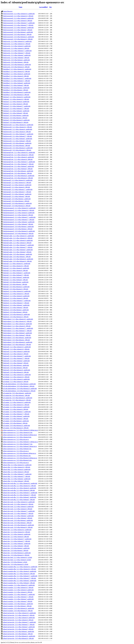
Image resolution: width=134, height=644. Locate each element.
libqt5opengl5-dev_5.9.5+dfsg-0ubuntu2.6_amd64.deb (19, 176)
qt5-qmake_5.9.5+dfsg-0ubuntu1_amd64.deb (16, 421)
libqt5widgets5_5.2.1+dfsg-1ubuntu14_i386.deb (17, 326)
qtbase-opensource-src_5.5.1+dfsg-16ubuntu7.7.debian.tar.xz (20, 442)
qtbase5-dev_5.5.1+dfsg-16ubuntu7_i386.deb (16, 546)
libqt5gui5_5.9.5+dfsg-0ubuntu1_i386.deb (15, 118)
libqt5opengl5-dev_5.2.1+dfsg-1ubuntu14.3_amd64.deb (19, 153)
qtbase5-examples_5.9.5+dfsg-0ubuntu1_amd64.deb (18, 604)
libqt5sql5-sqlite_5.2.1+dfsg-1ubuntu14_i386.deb (17, 243)
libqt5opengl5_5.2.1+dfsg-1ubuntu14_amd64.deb (17, 185)
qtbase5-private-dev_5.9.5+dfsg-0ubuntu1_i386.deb (18, 634)
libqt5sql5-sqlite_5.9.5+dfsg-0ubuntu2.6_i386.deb (17, 261)
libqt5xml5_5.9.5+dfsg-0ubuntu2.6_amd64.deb (17, 370)
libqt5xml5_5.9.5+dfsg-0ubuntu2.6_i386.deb (16, 372)
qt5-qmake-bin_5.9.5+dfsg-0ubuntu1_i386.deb (16, 395)
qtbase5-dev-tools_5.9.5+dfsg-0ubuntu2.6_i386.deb (18, 527)
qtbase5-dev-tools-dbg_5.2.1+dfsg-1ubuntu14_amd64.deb (20, 488)
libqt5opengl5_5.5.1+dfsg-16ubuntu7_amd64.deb (17, 194)
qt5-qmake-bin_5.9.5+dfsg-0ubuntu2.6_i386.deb (17, 400)
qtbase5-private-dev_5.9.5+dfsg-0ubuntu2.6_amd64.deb (19, 636)
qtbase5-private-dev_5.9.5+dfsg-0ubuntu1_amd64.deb (19, 631)
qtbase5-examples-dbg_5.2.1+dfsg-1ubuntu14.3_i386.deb (20, 569)
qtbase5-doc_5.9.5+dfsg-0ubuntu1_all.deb (15, 562)
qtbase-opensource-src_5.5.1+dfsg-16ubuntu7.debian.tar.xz (20, 446)
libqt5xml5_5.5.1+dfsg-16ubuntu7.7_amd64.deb (17, 356)
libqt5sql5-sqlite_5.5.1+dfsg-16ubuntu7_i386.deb (17, 252)
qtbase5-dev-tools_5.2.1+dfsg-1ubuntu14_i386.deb (18, 509)
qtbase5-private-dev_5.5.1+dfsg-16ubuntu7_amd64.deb (19, 627)
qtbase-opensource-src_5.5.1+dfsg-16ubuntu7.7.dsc (18, 444)
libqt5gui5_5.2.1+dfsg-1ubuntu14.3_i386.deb (16, 99)
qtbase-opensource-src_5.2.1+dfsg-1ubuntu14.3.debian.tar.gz (20, 430)
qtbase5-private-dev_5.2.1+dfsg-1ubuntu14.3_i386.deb (19, 615)
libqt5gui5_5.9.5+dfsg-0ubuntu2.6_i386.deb (16, 122)
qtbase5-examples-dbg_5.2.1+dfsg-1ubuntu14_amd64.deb (20, 571)
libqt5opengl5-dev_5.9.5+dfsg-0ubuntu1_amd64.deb (18, 171)
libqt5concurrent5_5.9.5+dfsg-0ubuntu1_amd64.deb (18, 32)
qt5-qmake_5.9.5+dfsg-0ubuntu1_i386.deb (15, 423)
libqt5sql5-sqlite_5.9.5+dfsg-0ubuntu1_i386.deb (17, 257)
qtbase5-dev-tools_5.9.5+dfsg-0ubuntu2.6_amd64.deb (19, 525)
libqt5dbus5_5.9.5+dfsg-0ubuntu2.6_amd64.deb (17, 92)
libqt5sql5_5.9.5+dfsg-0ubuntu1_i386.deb (15, 284)
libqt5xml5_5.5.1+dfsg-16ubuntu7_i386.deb (16, 363)
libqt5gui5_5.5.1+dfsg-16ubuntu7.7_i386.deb (16, 109)
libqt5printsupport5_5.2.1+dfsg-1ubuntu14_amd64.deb (19, 213)
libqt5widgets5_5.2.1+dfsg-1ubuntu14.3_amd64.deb (18, 319)
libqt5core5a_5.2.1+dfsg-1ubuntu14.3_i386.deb (17, 44)
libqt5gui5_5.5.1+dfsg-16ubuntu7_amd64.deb (16, 111)
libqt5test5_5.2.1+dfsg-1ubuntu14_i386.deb (16, 298)
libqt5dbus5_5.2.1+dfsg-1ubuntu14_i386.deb (16, 76)
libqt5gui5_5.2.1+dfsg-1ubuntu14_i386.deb (16, 104)
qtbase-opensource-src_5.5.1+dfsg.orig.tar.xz (16, 451)
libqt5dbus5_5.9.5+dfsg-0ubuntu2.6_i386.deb (16, 95)
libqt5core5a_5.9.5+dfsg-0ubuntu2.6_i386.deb (16, 67)
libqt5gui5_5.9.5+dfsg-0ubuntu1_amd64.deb (16, 115)
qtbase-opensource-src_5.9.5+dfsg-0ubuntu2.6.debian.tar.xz (20, 458)
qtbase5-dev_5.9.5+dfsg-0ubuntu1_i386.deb (16, 551)
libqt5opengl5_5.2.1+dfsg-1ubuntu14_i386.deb (17, 187)
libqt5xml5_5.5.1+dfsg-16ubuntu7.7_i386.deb (16, 358)
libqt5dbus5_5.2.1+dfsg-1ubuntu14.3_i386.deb (16, 72)
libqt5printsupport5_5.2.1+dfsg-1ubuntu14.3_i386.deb (19, 210)
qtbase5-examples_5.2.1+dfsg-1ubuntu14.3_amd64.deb (19, 585)
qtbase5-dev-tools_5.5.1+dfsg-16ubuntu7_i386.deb (18, 518)
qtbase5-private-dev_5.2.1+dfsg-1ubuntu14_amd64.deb (19, 618)
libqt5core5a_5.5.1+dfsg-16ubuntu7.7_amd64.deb (17, 51)
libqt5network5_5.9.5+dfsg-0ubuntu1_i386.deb (17, 146)
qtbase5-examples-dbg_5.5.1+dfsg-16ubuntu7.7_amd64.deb (20, 576)
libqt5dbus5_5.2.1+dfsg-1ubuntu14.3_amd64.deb (17, 69)
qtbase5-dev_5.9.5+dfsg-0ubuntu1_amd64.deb (16, 548)
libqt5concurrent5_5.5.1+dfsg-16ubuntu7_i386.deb (18, 30)
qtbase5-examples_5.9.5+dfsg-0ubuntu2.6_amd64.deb (19, 608)
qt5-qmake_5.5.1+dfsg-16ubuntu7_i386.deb (16, 419)
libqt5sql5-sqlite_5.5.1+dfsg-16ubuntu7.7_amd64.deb (18, 245)
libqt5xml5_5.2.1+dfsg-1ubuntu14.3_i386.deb (16, 349)
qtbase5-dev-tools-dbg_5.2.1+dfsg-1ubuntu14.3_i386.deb (19, 486)
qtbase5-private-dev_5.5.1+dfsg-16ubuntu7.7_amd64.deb (19, 622)
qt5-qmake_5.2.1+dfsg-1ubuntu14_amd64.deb (16, 407)
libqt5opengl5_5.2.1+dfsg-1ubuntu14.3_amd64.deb (18, 180)
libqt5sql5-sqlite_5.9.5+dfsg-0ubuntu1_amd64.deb (18, 254)
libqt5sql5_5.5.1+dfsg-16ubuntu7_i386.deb (15, 280)
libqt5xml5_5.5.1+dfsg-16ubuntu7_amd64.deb (16, 361)
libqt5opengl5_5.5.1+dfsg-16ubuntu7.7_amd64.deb (18, 190)
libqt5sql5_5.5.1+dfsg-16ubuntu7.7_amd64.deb (17, 273)
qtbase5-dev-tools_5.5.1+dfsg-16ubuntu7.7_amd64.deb (19, 511)
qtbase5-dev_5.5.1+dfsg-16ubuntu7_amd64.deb (17, 544)
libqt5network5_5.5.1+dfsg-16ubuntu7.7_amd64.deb (18, 134)
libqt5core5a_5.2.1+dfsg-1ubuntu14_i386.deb (16, 48)
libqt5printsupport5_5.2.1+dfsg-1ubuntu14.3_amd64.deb (19, 208)
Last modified (43, 7)
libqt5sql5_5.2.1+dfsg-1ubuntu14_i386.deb (15, 271)
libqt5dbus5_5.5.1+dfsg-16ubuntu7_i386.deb (16, 85)
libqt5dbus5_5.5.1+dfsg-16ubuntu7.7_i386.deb (16, 81)
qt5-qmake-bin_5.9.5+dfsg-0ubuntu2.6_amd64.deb (18, 398)
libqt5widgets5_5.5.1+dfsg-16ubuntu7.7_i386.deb (17, 331)
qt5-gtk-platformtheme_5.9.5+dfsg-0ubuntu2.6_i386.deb (19, 391)
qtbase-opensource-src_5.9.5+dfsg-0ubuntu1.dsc (17, 456)
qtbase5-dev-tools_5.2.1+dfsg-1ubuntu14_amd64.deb (18, 507)
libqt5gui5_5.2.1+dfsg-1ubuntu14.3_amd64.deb (17, 97)
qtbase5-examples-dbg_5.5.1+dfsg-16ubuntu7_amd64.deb (20, 581)
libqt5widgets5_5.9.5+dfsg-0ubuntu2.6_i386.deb (17, 345)
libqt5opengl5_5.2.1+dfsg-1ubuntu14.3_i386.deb (17, 183)
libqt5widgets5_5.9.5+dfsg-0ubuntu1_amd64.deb (17, 338)
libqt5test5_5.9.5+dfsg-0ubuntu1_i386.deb (15, 312)
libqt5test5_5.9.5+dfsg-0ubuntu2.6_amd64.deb (16, 314)
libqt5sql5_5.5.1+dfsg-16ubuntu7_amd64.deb (16, 277)
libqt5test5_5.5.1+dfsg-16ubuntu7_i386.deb (16, 308)
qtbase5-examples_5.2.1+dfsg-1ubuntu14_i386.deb (18, 592)
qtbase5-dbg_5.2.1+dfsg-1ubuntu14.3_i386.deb (17, 467)
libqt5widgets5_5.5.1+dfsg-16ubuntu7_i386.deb (17, 335)
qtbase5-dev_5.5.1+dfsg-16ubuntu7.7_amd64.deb (17, 539)
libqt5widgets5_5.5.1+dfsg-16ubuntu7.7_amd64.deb (18, 328)
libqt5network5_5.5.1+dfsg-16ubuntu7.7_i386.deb (17, 136)
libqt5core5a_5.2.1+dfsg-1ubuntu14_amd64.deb (17, 46)
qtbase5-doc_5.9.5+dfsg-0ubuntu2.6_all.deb (16, 564)
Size (51, 7)
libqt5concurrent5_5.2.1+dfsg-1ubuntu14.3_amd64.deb (19, 14)
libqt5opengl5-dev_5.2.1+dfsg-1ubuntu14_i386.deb (18, 159)
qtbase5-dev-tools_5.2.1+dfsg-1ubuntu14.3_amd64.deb (19, 502)
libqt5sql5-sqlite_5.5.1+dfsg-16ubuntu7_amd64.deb (18, 250)
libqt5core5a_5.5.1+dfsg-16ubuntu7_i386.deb (16, 58)
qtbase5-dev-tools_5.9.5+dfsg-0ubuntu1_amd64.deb (18, 520)
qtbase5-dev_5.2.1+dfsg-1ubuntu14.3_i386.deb (17, 532)
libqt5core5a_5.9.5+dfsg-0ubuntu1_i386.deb (16, 62)
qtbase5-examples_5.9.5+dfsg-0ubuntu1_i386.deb (17, 606)
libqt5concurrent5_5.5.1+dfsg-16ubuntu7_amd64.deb (18, 28)
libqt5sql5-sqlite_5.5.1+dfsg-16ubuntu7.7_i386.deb (18, 247)
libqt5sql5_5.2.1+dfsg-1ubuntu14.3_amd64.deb (17, 264)
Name (21, 7)
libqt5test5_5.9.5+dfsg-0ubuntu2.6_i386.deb (16, 317)
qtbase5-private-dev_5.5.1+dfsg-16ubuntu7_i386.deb (18, 629)
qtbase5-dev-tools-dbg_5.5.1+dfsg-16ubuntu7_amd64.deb (20, 497)
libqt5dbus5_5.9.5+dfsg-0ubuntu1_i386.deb (16, 90)
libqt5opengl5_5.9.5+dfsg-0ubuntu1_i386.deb (16, 201)
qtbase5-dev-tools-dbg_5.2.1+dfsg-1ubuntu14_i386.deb (19, 490)
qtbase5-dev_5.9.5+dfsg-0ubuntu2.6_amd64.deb (17, 553)
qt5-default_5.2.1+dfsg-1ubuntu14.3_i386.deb (16, 377)
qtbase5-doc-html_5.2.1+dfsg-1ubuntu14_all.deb (17, 560)
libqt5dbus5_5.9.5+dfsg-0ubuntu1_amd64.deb (16, 88)
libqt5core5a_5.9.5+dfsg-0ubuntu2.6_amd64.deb (17, 65)
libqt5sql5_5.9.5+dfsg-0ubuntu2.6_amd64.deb (16, 287)
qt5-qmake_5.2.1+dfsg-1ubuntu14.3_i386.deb (16, 405)
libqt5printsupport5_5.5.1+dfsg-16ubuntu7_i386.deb (18, 224)
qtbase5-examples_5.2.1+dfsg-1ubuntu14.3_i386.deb (18, 588)
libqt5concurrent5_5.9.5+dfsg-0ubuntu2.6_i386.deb (18, 39)
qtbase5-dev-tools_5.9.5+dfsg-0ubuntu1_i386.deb (17, 523)
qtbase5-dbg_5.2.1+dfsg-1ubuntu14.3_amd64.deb (17, 465)
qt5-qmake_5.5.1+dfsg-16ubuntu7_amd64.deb (16, 416)
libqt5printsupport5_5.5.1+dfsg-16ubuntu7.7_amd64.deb (19, 217)
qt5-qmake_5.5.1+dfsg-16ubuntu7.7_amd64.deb (17, 412)
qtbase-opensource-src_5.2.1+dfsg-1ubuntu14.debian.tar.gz (20, 435)
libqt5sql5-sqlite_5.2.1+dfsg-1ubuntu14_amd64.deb (18, 240)
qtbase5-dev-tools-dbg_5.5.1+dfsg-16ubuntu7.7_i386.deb (19, 495)
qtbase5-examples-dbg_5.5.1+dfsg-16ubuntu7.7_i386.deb (20, 578)
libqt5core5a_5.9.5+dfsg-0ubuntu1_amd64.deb (16, 60)
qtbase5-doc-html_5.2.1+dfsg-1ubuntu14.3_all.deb (18, 557)
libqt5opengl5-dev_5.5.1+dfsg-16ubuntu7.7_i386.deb (18, 164)
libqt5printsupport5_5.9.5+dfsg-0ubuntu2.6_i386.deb (18, 233)
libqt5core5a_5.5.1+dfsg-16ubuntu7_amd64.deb (17, 55)
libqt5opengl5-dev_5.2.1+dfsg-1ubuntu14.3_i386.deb (18, 155)
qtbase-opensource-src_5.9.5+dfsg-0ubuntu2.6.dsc (17, 460)
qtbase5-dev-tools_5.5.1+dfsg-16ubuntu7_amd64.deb (18, 516)
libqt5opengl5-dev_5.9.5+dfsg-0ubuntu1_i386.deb (17, 173)
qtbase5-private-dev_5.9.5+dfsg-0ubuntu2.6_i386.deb (18, 638)
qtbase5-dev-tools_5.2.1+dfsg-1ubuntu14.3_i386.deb (18, 504)
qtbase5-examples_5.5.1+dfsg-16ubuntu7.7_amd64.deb (19, 594)
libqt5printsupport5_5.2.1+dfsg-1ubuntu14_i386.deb (18, 215)
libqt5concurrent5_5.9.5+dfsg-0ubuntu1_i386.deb (17, 34)
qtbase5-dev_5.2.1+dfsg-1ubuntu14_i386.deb (16, 537)
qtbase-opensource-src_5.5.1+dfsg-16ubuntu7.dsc (17, 449)
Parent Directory (8, 11)
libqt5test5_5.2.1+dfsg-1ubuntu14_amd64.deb (16, 296)
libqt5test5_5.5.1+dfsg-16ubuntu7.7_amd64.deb (17, 301)
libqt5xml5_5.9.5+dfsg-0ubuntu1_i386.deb (15, 368)
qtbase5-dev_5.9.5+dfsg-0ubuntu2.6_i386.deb (16, 555)
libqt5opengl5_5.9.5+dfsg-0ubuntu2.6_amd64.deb (17, 203)
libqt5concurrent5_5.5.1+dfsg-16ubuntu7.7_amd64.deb (19, 23)
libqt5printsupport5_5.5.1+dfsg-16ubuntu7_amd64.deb (19, 222)
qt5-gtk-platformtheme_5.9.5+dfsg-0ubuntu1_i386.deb (19, 386)
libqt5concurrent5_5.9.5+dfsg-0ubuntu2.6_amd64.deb (19, 37)
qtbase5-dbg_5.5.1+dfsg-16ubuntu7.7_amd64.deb (17, 474)
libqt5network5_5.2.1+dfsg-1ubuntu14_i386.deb (17, 132)
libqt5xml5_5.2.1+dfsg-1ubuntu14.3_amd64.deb (17, 347)
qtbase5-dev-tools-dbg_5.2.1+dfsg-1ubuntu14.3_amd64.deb (20, 483)
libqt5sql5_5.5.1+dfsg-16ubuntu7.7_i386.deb (16, 275)
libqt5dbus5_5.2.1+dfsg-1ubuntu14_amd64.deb (17, 74)
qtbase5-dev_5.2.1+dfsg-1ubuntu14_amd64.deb (17, 534)
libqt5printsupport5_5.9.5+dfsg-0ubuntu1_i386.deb (18, 229)
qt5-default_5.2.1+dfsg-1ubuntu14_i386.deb (16, 382)
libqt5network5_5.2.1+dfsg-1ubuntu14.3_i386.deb (17, 127)
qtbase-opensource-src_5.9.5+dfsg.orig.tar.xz (16, 463)
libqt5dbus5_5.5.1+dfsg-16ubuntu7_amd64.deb (17, 83)
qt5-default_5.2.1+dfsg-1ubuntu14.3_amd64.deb (17, 375)
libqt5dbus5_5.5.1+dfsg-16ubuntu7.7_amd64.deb (17, 78)
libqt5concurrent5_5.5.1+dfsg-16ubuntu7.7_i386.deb (18, 25)
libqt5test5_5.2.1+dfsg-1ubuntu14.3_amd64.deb (17, 291)
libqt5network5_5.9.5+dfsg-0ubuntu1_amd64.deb (17, 143)
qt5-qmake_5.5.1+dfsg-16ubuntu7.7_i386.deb (16, 414)
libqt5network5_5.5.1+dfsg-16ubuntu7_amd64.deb (18, 139)
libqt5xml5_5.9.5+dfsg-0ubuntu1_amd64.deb (16, 365)
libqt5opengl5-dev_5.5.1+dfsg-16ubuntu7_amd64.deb (18, 166)
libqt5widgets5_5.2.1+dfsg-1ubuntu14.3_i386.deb (17, 321)
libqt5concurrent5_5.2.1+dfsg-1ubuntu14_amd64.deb (18, 18)
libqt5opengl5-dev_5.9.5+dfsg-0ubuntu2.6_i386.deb (18, 178)
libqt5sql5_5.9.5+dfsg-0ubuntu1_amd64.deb (16, 282)
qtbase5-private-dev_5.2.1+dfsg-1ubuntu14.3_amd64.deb (19, 613)
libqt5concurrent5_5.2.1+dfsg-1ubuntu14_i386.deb (18, 21)
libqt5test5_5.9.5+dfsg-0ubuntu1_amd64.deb (16, 310)
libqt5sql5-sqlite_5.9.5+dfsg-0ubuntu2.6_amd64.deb (18, 259)
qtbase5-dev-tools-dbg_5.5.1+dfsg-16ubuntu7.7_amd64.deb (20, 493)
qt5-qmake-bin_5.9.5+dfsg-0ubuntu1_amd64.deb (17, 393)
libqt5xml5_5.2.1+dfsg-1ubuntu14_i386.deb (16, 354)
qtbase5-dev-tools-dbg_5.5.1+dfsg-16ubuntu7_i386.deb (19, 500)
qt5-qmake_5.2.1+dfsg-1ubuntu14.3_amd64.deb (17, 402)
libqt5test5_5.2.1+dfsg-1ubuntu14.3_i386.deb (16, 294)
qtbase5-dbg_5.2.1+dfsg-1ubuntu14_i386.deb (16, 472)
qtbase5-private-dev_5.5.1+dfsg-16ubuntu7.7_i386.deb (19, 625)
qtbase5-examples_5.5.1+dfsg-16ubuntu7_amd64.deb (18, 599)
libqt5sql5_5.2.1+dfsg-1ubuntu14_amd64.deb (16, 268)
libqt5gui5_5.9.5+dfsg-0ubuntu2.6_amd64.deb (16, 120)
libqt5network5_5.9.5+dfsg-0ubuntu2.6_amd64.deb (18, 148)
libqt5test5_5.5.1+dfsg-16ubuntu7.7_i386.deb (16, 303)
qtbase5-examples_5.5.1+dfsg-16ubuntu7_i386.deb (18, 601)
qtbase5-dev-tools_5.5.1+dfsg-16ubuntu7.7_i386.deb (18, 513)
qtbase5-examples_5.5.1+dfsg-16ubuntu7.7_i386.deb (18, 597)
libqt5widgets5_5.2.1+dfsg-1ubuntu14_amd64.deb (17, 324)
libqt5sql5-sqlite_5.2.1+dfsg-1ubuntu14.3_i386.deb (18, 238)
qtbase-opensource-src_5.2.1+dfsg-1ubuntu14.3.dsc (18, 432)
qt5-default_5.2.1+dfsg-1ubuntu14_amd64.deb (16, 379)
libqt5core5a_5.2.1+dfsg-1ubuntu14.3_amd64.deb (17, 41)
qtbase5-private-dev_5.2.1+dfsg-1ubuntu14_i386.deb (18, 620)
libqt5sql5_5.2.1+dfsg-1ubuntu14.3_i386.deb (16, 266)
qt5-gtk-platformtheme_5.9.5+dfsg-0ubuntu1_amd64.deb (19, 384)
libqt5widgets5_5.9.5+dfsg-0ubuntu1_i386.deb (16, 340)
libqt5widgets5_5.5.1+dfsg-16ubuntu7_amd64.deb (17, 333)
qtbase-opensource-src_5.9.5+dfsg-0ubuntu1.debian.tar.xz (20, 453)
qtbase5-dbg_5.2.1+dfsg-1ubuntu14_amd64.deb (17, 470)
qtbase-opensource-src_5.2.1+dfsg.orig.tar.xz (16, 439)
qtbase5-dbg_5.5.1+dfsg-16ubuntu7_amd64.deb (17, 479)
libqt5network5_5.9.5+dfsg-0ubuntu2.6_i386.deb (17, 150)
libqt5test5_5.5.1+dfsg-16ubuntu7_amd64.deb (16, 305)
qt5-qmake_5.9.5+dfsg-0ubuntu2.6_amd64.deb (16, 426)
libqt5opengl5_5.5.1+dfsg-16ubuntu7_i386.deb (17, 196)
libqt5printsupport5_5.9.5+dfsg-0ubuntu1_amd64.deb (18, 227)
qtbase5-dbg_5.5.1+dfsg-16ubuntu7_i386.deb (16, 481)
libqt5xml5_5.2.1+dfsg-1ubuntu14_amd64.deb (16, 352)
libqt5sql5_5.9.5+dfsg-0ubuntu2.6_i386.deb (16, 289)
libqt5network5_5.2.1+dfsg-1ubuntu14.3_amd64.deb (18, 125)
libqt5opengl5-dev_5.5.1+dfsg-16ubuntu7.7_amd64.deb (19, 162)
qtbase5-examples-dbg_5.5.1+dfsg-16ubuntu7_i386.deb (19, 583)
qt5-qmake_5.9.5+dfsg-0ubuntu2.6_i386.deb (16, 428)
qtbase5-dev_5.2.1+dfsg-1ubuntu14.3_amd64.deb (17, 530)
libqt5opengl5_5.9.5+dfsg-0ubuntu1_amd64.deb (17, 199)
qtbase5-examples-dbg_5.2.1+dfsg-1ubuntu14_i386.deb (19, 574)
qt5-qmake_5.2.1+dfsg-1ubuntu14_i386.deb (16, 409)
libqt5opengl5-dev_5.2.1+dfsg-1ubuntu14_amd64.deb (18, 157)
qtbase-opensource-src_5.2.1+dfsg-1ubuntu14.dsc (17, 437)
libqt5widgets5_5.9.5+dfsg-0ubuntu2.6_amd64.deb (18, 342)
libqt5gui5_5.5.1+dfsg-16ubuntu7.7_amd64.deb (17, 106)
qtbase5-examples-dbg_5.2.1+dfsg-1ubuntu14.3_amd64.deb (20, 567)
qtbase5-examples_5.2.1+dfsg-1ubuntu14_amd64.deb (18, 590)
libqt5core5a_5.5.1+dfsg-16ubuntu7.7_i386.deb (17, 53)
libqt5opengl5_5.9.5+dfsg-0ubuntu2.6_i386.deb (17, 206)
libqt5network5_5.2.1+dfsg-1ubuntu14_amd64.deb (18, 129)
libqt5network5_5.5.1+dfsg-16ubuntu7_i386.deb (17, 141)
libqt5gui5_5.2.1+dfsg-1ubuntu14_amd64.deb (16, 102)
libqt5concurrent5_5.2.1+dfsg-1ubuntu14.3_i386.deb (18, 16)
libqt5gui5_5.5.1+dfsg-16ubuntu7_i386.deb (16, 113)
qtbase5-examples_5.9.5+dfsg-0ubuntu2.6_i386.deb (18, 611)
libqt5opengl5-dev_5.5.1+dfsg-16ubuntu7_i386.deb (18, 169)
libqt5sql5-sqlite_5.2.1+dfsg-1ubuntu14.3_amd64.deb (18, 236)
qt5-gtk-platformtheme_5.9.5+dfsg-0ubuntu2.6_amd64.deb (20, 389)
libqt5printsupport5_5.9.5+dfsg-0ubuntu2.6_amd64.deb (19, 231)
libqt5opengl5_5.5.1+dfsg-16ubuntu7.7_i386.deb (17, 192)
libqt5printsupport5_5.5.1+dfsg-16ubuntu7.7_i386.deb (19, 220)
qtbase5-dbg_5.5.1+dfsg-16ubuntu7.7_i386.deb (17, 476)
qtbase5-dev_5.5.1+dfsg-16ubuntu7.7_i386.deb (17, 541)
